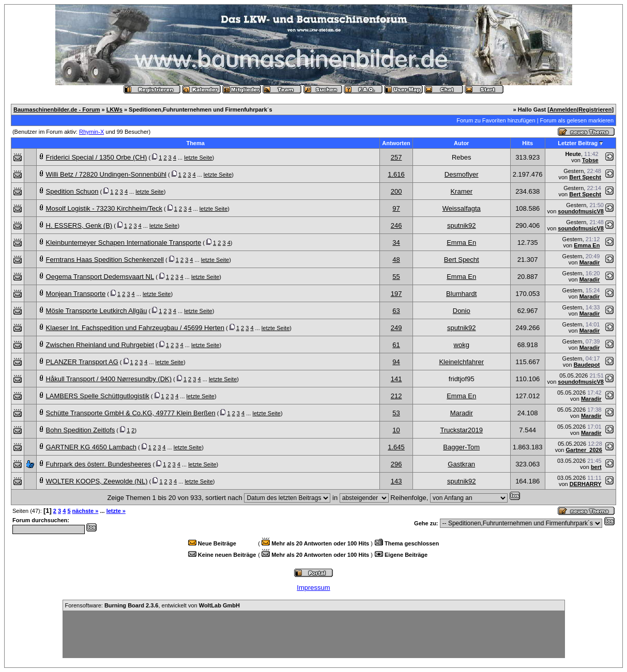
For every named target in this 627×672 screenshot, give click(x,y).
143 (396, 481)
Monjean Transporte (76, 294)
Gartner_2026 (584, 450)
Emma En (461, 243)
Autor (461, 143)
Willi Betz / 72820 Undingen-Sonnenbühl (106, 174)
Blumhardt (461, 294)
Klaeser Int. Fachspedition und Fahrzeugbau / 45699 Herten (135, 328)
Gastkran (461, 464)
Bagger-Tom (461, 447)
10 (396, 430)
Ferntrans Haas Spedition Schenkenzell (105, 260)
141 (396, 379)
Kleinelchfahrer (461, 362)
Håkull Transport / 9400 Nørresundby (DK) (109, 379)
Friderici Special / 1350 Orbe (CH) (97, 157)
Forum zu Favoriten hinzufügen (496, 120)
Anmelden (563, 110)
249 (396, 328)
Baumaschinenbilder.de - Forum (57, 110)
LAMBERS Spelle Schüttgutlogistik (98, 396)
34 (396, 243)
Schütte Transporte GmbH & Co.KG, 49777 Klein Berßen (131, 413)
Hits (527, 143)
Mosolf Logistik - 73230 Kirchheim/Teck (104, 208)
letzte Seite (198, 158)
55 (396, 277)
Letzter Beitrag (578, 143)
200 (396, 191)
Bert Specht (585, 177)
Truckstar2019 (461, 430)
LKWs (114, 110)
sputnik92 (462, 225)
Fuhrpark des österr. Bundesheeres (99, 464)
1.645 (396, 447)
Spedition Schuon (72, 191)
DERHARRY (586, 484)
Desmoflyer (462, 174)
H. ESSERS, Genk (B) (79, 225)
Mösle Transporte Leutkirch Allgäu (97, 311)
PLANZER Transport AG (82, 362)
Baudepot (587, 365)
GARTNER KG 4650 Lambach (91, 447)
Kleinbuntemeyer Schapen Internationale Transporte (124, 243)
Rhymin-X (91, 132)
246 (396, 225)
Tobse (590, 160)
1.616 (396, 174)
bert (596, 467)
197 (396, 294)
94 (396, 362)
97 (396, 208)
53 (396, 413)
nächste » (86, 511)
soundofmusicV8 (581, 211)
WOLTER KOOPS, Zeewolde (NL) (97, 481)
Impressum (313, 588)
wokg (462, 345)
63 (396, 311)
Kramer (461, 191)
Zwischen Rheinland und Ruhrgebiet (100, 345)
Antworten (396, 143)
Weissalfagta (462, 208)
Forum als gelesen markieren (577, 120)
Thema (195, 143)
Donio (462, 311)
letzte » (116, 511)
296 (396, 464)
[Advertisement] (314, 634)
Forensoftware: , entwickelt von (152, 605)
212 (396, 396)
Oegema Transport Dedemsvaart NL (100, 277)
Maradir (590, 262)
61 (396, 345)
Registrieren (595, 110)
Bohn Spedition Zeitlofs (81, 430)
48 (396, 260)
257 (396, 157)
